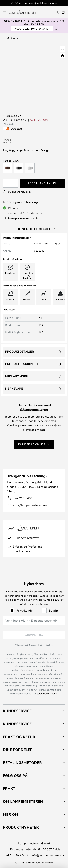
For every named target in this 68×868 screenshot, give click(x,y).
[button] (63, 49)
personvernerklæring (47, 693)
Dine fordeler (18, 750)
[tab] (34, 711)
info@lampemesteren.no (30, 505)
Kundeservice (17, 711)
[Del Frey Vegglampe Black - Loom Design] (63, 56)
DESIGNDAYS (32, 29)
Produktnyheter (21, 827)
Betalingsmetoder (22, 763)
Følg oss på (15, 776)
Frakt (9, 788)
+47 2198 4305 (24, 498)
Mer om (11, 814)
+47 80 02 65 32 (17, 855)
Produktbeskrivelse (22, 364)
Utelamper (13, 38)
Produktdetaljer (19, 352)
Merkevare (14, 389)
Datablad (16, 129)
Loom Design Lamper (47, 243)
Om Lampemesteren (23, 801)
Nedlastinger (16, 376)
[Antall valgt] (11, 183)
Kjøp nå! (40, 24)
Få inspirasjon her (32, 444)
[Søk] (57, 12)
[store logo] (24, 12)
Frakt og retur (19, 737)
